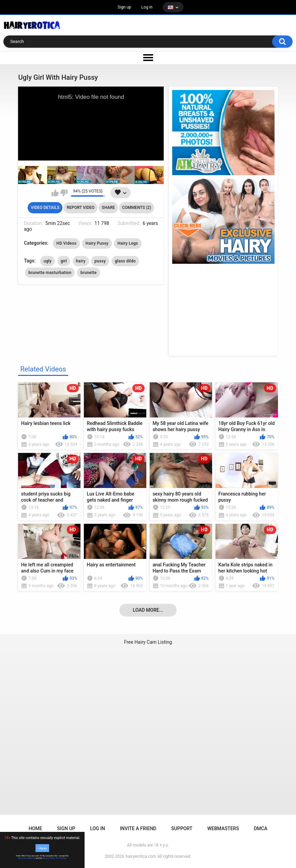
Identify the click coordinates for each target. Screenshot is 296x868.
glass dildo (125, 261)
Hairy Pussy (97, 243)
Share (108, 208)
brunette (89, 273)
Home (35, 828)
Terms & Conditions (26, 858)
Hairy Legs (128, 243)
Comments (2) (137, 208)
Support (182, 828)
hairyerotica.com (141, 856)
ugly (48, 261)
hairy (81, 261)
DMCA (261, 828)
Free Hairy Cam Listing (148, 642)
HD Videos (66, 243)
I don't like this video (64, 193)
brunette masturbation (50, 273)
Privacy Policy (49, 858)
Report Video (81, 208)
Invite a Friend (138, 828)
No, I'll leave (61, 858)
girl (64, 261)
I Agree (42, 848)
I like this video (55, 193)
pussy (100, 261)
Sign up (124, 7)
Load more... (148, 610)
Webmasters (223, 828)
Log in (147, 7)
